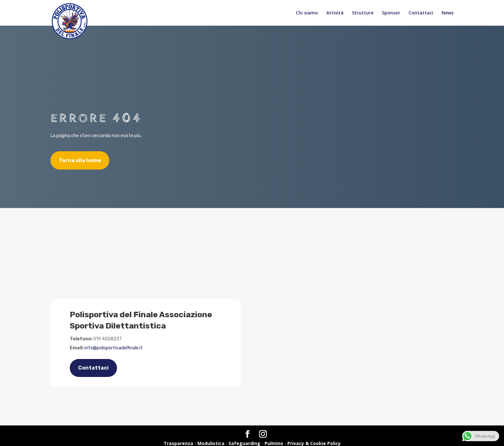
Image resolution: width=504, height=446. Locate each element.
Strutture (363, 13)
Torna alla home (80, 160)
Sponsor (391, 13)
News (448, 13)
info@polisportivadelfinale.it (114, 348)
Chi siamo (307, 13)
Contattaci (421, 13)
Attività (335, 13)
